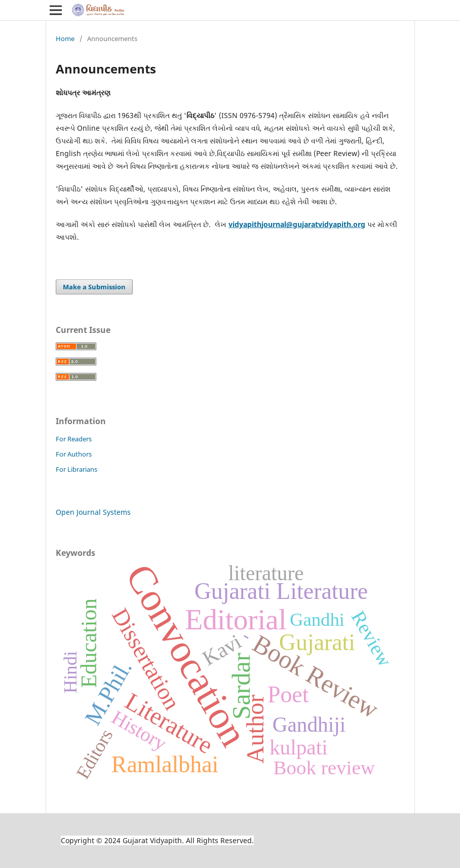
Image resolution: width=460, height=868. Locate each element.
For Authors (74, 454)
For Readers (74, 439)
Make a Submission (94, 287)
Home (65, 39)
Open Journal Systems (93, 512)
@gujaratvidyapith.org (326, 224)
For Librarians (76, 469)
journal (274, 224)
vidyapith (245, 224)
